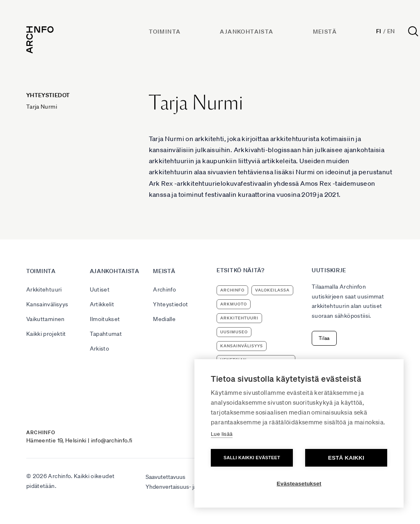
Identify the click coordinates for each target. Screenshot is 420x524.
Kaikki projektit (46, 334)
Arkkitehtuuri (44, 289)
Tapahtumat (106, 334)
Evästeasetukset (299, 484)
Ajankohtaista (247, 32)
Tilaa (324, 338)
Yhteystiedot (170, 304)
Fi (379, 31)
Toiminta (165, 32)
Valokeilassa (272, 290)
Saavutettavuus (165, 477)
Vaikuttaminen (46, 319)
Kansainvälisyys (47, 304)
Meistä (325, 32)
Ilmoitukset (105, 319)
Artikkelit (102, 304)
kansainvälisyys (242, 346)
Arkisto (99, 349)
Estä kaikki (346, 458)
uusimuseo (234, 332)
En (391, 31)
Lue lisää (222, 434)
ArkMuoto (234, 304)
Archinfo (164, 289)
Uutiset (100, 289)
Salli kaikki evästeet (252, 458)
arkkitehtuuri (239, 318)
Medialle (164, 319)
